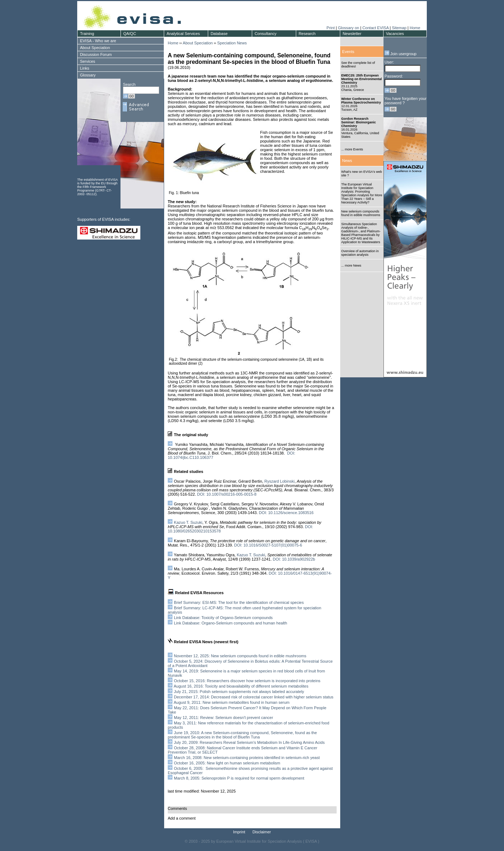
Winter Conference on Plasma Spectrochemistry (361, 101)
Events (348, 52)
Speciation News (232, 43)
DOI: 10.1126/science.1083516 (286, 513)
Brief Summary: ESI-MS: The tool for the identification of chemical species (239, 602)
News (347, 161)
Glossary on (349, 28)
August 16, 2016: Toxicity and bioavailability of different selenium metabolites (241, 686)
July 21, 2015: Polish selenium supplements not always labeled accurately (239, 692)
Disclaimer (262, 832)
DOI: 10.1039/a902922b (294, 559)
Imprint (239, 832)
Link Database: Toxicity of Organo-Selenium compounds (223, 618)
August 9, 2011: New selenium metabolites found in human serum (231, 702)
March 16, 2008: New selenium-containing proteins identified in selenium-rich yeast (246, 758)
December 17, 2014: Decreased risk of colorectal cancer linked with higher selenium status (254, 697)
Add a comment (182, 818)
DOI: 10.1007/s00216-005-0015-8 (226, 494)
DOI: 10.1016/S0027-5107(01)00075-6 (268, 545)
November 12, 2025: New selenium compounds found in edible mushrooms (240, 656)
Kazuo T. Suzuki (188, 522)
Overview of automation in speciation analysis (360, 253)
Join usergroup (401, 54)
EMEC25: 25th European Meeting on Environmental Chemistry (362, 79)
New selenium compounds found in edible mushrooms (361, 213)
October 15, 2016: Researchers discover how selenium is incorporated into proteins (247, 681)
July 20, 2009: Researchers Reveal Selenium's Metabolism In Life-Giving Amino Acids (249, 742)
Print (331, 28)
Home (415, 28)
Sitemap (399, 28)
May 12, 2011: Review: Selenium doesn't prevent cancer (223, 718)
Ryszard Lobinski (280, 481)
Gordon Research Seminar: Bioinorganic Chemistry (359, 122)
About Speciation (198, 43)
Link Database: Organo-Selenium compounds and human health (231, 623)
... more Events (352, 149)
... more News (351, 266)
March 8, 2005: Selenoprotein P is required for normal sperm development (239, 778)
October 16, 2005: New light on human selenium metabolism (227, 763)
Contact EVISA (375, 28)
